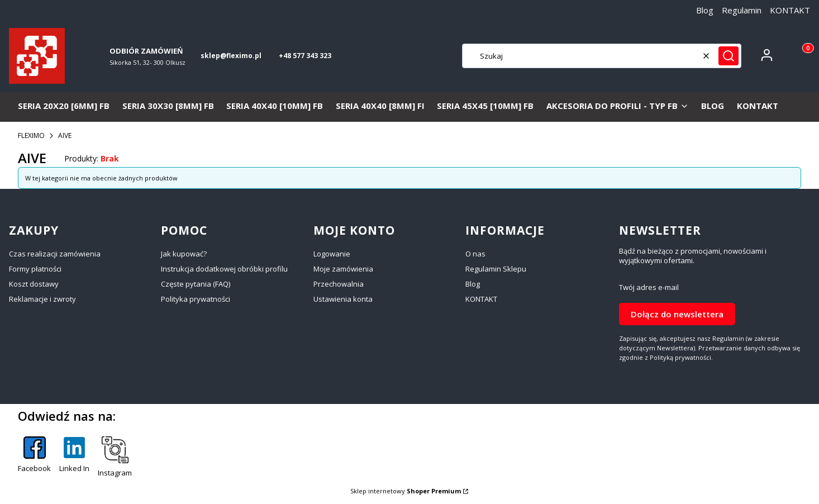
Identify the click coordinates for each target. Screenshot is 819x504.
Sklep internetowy (406, 491)
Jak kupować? (184, 254)
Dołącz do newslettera (677, 313)
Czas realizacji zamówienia (55, 254)
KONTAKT (790, 10)
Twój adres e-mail (649, 287)
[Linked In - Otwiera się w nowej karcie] (74, 457)
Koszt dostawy (34, 284)
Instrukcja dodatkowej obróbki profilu (224, 269)
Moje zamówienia (343, 269)
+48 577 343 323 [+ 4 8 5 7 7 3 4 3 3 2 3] (305, 56)
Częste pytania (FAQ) (196, 284)
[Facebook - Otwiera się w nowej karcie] (34, 457)
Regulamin (742, 10)
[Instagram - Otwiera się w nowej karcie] (115, 457)
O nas (475, 254)
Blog (705, 10)
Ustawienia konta (343, 299)
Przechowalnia (339, 284)
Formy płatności (35, 269)
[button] (728, 56)
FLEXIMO (31, 135)
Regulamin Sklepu (496, 269)
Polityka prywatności (196, 299)
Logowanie (332, 254)
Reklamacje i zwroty (42, 299)
